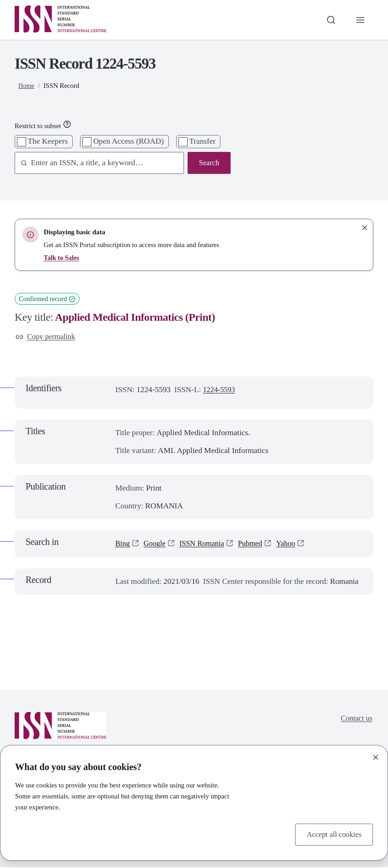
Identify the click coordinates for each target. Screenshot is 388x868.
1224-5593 (220, 391)
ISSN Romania (205, 544)
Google (156, 544)
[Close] (376, 756)
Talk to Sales (62, 258)
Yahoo (293, 544)
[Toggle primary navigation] (360, 20)
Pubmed (256, 544)
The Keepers (48, 141)
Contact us (356, 720)
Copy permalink (47, 337)
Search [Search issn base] (208, 163)
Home (27, 86)
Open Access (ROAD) (129, 141)
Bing (123, 544)
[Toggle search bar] (330, 20)
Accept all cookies (332, 834)
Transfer (202, 141)
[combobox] (95, 164)
